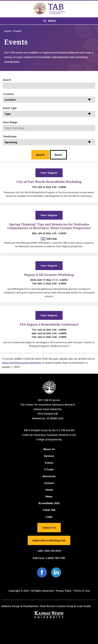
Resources (49, 476)
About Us (49, 449)
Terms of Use (82, 591)
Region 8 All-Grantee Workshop (49, 275)
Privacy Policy (64, 591)
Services (49, 456)
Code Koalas (84, 606)
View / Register (49, 173)
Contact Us (49, 528)
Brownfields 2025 (49, 503)
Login (49, 517)
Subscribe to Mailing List (49, 540)
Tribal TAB (49, 510)
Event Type (10, 108)
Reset (58, 155)
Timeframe (10, 136)
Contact (49, 483)
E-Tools (49, 469)
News (49, 496)
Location (8, 94)
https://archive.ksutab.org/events (22, 363)
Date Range (10, 122)
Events (49, 463)
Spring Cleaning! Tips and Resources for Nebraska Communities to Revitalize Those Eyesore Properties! (49, 226)
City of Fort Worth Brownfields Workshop (49, 182)
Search (7, 80)
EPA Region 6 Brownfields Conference (49, 324)
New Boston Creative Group (57, 606)
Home (8, 31)
